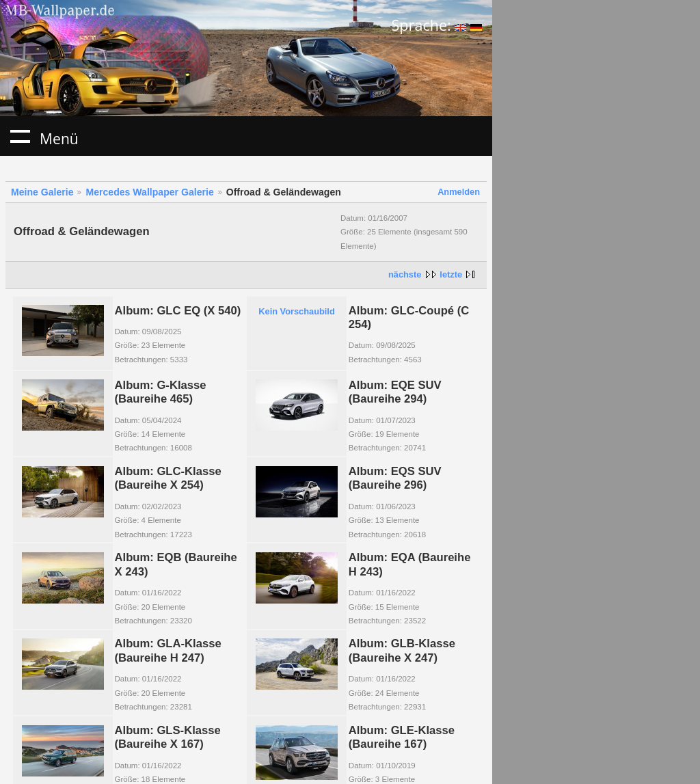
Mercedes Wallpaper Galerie (149, 192)
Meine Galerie (42, 192)
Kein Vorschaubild (296, 311)
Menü (20, 136)
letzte (451, 274)
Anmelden (459, 192)
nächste (405, 274)
